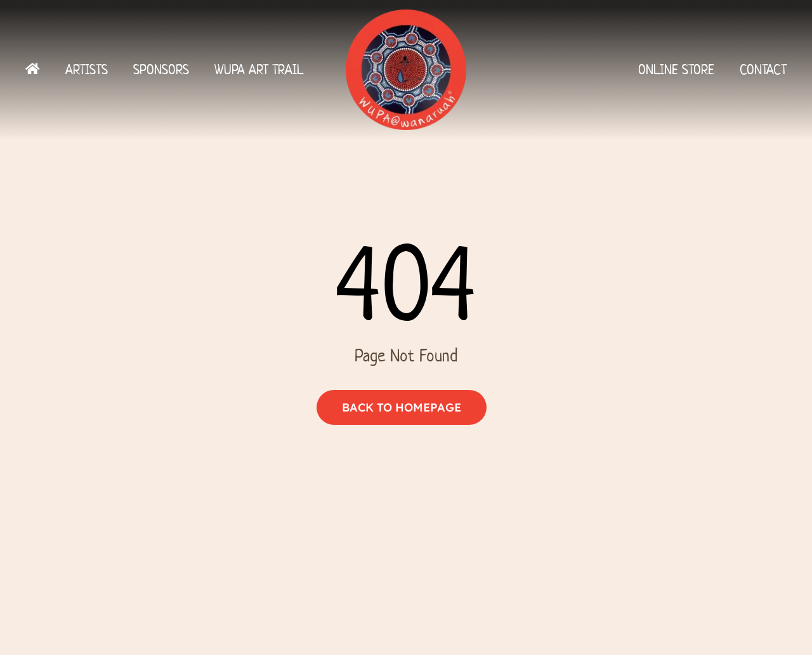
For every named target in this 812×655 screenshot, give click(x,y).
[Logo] (406, 15)
